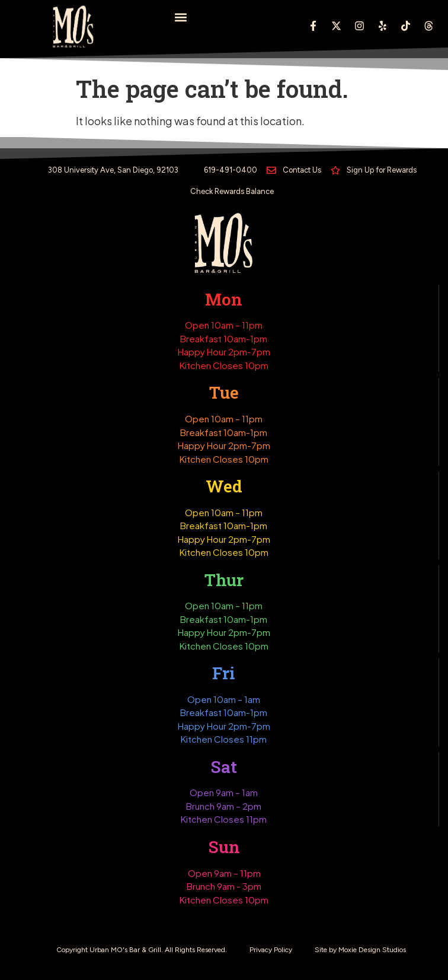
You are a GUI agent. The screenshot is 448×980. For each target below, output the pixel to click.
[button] (181, 17)
